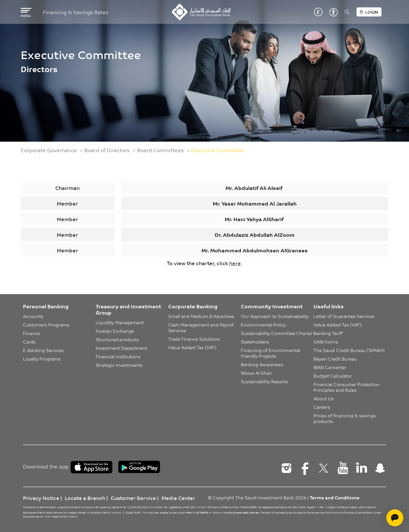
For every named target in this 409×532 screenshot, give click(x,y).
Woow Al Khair (256, 373)
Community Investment (272, 306)
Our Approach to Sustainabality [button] (275, 316)
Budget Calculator (333, 376)
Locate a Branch (85, 498)
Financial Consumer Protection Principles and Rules (347, 387)
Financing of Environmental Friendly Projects (271, 353)
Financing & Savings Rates (76, 12)
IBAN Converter (330, 367)
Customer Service (133, 498)
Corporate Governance (49, 150)
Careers (322, 407)
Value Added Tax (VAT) (192, 347)
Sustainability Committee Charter (277, 333)
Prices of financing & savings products (345, 418)
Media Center (178, 498)
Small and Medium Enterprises (201, 316)
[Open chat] (395, 518)
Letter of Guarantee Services (344, 316)
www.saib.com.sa (247, 512)
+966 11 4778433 (197, 512)
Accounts (33, 316)
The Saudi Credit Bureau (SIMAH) (349, 350)
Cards (29, 342)
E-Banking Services (43, 350)
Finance (31, 333)
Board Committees (160, 150)
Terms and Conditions (335, 497)
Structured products (117, 339)
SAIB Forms (326, 342)
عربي (318, 12)
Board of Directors (107, 150)
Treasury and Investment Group (128, 309)
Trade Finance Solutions (194, 339)
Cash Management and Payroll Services (202, 327)
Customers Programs (46, 324)
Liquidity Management (120, 322)
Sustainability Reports (264, 381)
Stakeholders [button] (255, 342)
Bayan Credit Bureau (335, 359)
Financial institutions (118, 356)
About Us (324, 398)
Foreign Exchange (115, 331)
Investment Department (121, 348)
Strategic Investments (119, 365)
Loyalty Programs (42, 359)
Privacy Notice (41, 498)
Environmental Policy (263, 324)
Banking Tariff (328, 333)
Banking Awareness (262, 364)
